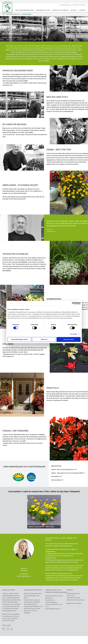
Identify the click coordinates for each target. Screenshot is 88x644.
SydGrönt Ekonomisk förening (54, 604)
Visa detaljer (74, 334)
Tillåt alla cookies (69, 339)
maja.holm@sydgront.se (24, 584)
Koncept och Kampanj (60, 10)
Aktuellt (74, 10)
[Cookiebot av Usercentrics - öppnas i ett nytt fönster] (73, 303)
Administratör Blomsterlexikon (75, 608)
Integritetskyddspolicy (73, 601)
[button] (29, 519)
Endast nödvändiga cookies (19, 339)
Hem (4, 14)
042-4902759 (24, 582)
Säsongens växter (43, 10)
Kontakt (82, 10)
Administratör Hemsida (73, 606)
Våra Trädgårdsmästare (24, 10)
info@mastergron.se (54, 617)
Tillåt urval (44, 339)
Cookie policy (71, 604)
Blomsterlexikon (65, 5)
